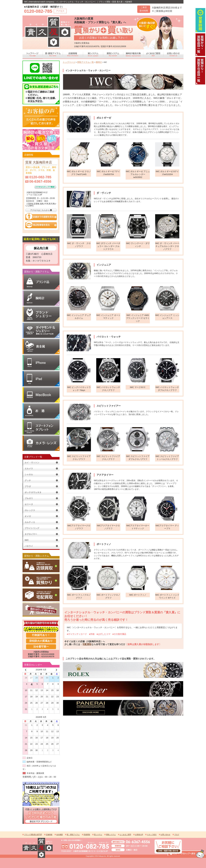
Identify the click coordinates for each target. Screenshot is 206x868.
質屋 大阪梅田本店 (37, 162)
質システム (98, 834)
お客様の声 (139, 834)
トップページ (68, 62)
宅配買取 (87, 644)
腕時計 (91, 62)
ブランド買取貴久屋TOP (33, 834)
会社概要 (60, 834)
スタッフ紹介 (152, 834)
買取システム (111, 834)
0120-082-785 (40, 176)
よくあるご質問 (125, 834)
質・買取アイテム (73, 834)
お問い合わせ (165, 834)
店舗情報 (49, 834)
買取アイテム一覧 (81, 62)
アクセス (60, 11)
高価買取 (87, 834)
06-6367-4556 (40, 181)
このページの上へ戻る (186, 829)
